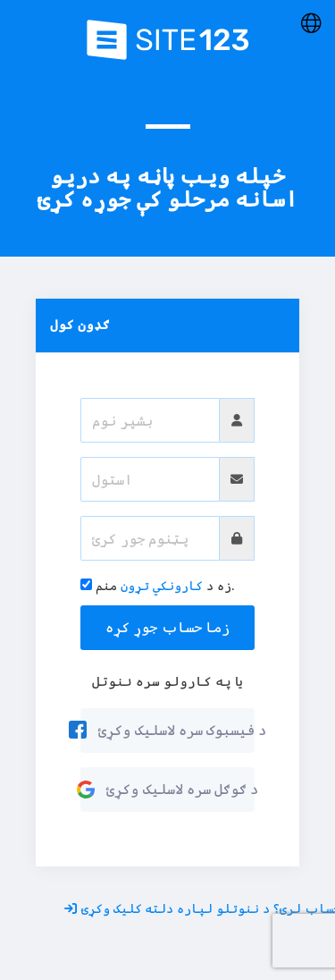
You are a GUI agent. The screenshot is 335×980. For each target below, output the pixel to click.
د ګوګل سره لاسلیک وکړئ (167, 789)
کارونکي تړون (162, 585)
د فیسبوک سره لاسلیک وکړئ (167, 730)
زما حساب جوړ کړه (167, 627)
